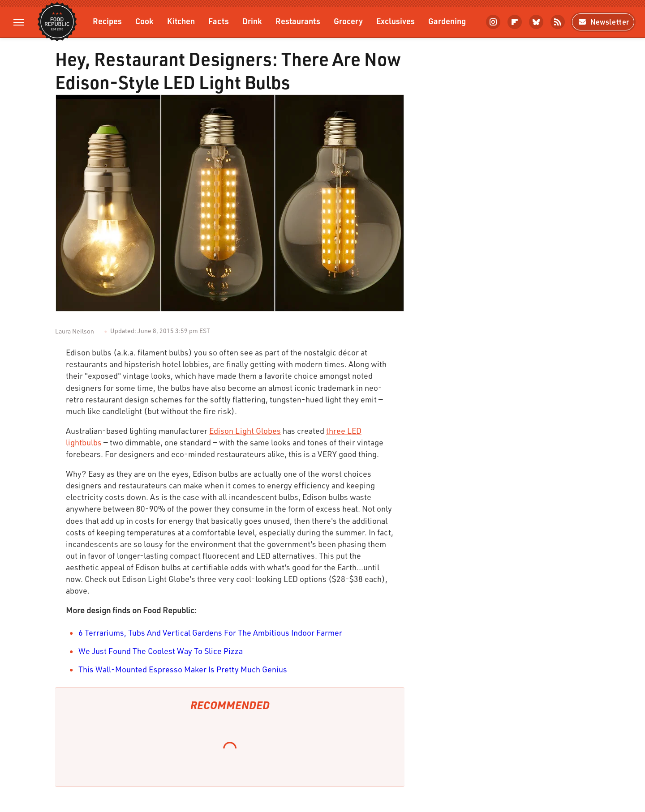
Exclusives (396, 21)
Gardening (447, 21)
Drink (252, 21)
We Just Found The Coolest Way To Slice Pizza (161, 651)
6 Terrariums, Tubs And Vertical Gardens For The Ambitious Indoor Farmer (210, 633)
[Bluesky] (536, 22)
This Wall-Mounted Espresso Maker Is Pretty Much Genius (183, 669)
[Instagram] (493, 22)
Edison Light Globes (245, 431)
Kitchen (181, 21)
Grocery (348, 21)
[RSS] (558, 22)
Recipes (107, 21)
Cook (144, 21)
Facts (219, 21)
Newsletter (603, 22)
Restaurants (298, 21)
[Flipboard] (515, 22)
